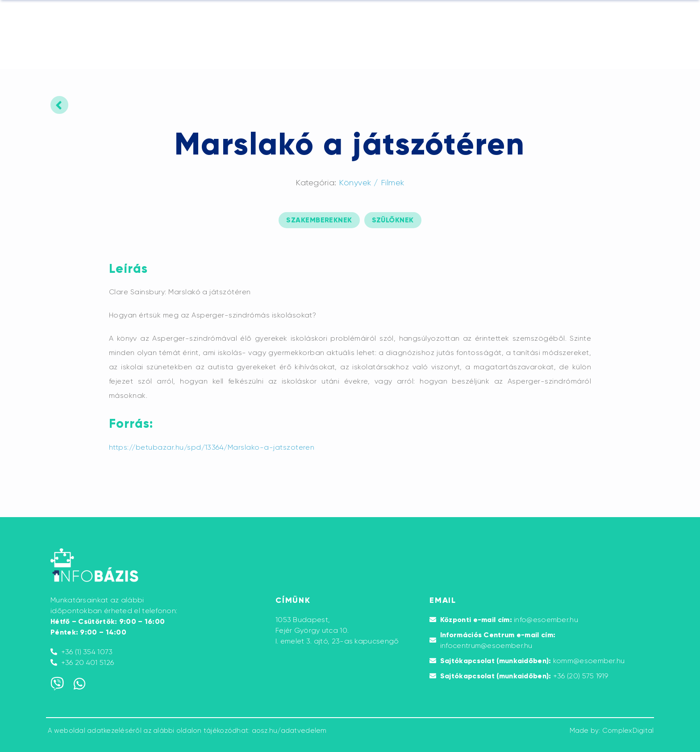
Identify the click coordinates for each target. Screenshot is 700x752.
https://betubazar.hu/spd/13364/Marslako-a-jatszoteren (212, 447)
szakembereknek (319, 220)
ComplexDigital (628, 731)
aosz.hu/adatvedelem (289, 731)
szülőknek (393, 220)
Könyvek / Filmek (372, 183)
